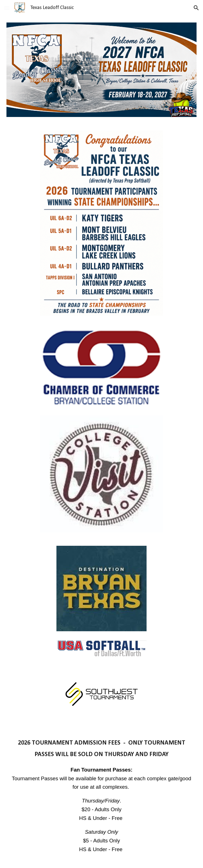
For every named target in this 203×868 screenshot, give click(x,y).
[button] (7, 8)
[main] (101, 798)
